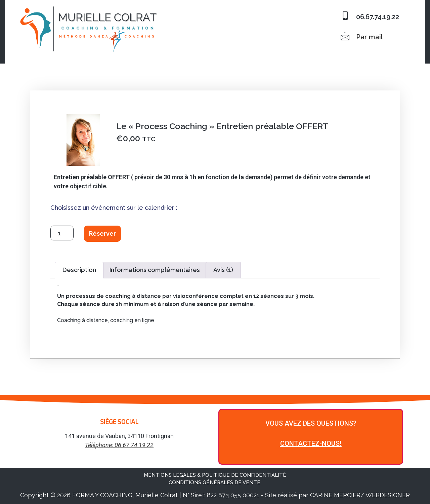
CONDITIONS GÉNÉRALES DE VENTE (215, 482)
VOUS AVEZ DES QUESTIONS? (311, 423)
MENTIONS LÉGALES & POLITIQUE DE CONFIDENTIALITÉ (215, 475)
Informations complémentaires (155, 270)
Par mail (370, 37)
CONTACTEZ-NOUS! (311, 443)
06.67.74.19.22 (378, 17)
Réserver (102, 234)
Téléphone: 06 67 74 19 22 (119, 445)
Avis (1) (223, 270)
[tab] (79, 270)
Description (79, 270)
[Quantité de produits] (62, 233)
